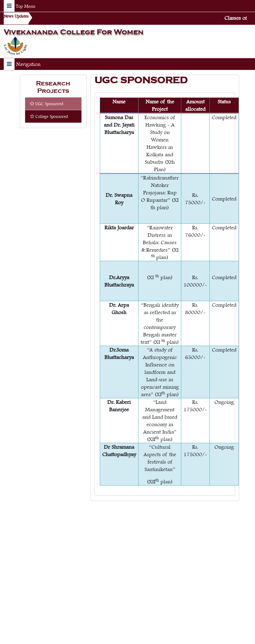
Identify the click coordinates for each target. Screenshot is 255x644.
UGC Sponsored (47, 104)
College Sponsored (49, 116)
